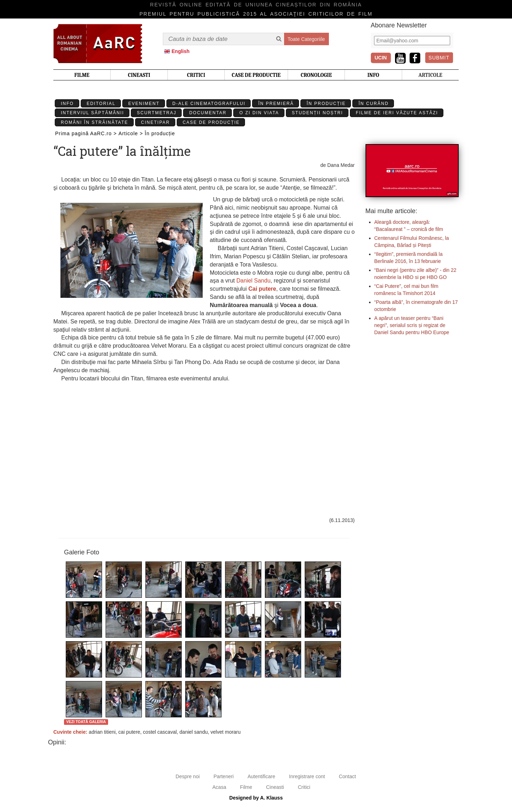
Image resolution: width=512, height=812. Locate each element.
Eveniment (144, 104)
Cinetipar (156, 122)
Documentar (208, 113)
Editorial (101, 104)
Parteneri (223, 776)
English (181, 51)
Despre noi (188, 776)
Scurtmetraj (157, 113)
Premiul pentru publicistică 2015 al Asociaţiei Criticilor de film (256, 14)
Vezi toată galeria (86, 722)
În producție (326, 104)
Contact (347, 776)
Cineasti (275, 787)
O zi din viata (259, 113)
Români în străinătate (95, 122)
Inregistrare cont (307, 776)
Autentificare (261, 776)
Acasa (219, 787)
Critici (304, 787)
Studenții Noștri (318, 113)
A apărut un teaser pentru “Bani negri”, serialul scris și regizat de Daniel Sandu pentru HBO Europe (412, 325)
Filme (246, 787)
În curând (374, 104)
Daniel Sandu (254, 281)
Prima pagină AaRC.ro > (86, 133)
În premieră (276, 104)
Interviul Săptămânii (92, 113)
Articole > (131, 133)
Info (67, 104)
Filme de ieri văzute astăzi (397, 113)
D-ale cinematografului (209, 104)
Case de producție (211, 122)
